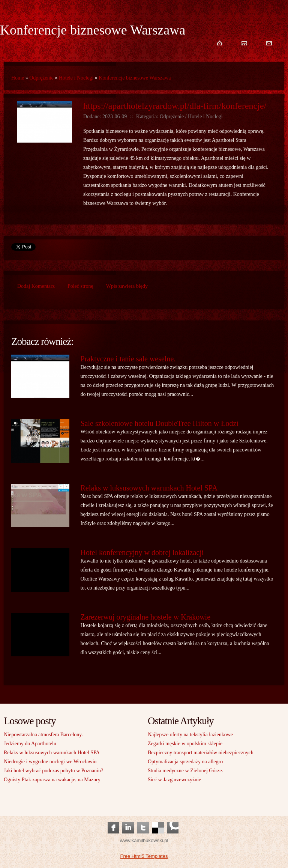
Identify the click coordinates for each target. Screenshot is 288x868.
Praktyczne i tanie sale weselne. (128, 359)
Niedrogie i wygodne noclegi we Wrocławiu (50, 762)
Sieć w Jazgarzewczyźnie (174, 780)
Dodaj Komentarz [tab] (36, 286)
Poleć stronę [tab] (80, 286)
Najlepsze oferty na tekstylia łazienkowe (190, 735)
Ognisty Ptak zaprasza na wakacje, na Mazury (52, 780)
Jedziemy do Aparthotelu (30, 744)
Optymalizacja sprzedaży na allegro (185, 762)
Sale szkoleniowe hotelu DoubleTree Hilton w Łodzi (160, 423)
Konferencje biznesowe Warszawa (135, 78)
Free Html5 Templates (144, 856)
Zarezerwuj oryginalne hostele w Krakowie (146, 617)
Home (18, 78)
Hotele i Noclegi (76, 78)
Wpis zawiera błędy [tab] (127, 286)
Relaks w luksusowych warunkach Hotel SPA (149, 488)
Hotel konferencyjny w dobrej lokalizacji (142, 552)
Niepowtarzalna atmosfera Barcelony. (43, 735)
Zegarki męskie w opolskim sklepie (185, 744)
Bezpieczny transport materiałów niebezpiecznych (201, 753)
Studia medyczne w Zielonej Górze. (185, 771)
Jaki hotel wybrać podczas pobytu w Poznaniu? (53, 771)
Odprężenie (41, 78)
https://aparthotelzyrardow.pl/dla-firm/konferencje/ (175, 106)
